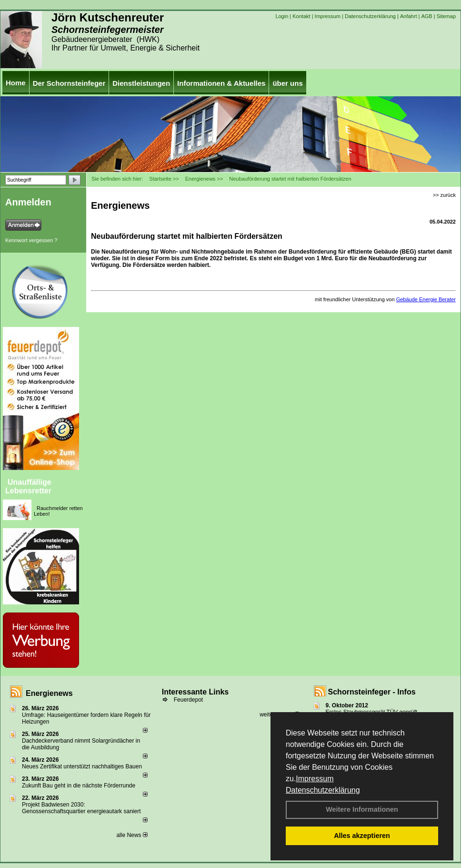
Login (282, 16)
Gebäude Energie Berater (426, 299)
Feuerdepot (188, 700)
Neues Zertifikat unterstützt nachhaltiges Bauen (82, 766)
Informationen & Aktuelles (221, 83)
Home (16, 83)
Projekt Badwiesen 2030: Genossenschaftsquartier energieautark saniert (81, 808)
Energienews (49, 693)
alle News (132, 835)
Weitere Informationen (362, 809)
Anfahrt (408, 16)
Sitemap (446, 16)
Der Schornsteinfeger (69, 83)
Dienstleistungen (141, 83)
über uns (287, 83)
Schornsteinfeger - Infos (372, 692)
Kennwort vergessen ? (31, 240)
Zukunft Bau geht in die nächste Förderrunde (79, 786)
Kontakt (301, 16)
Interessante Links (195, 692)
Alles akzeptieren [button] (362, 836)
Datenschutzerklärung (323, 790)
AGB (426, 16)
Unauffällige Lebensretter (28, 486)
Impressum (315, 779)
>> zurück (444, 195)
